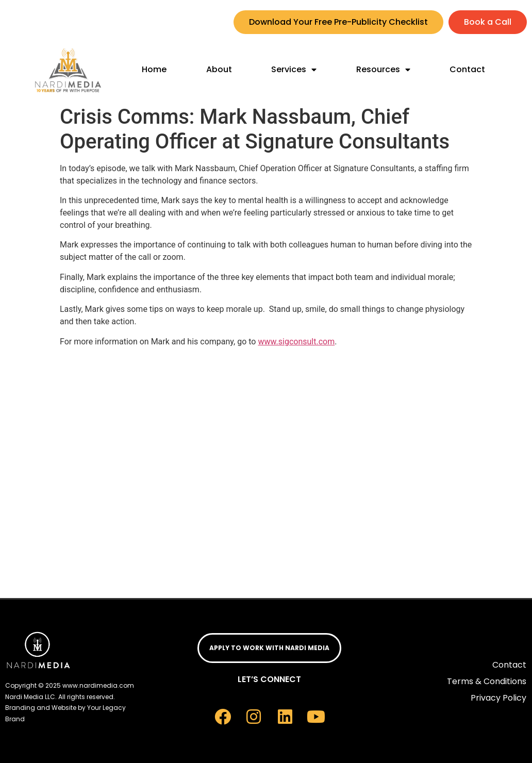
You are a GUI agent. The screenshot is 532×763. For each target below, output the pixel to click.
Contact (467, 69)
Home (154, 69)
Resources (383, 70)
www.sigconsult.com (296, 342)
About (219, 69)
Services (294, 70)
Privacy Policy (498, 698)
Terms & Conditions (487, 681)
